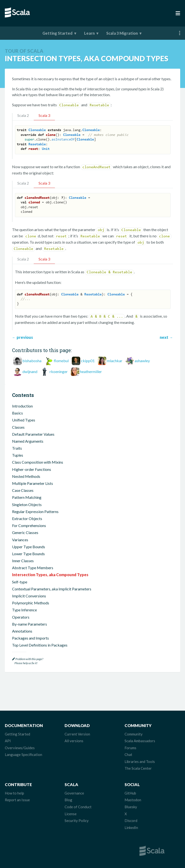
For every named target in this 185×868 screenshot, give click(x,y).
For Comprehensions (29, 525)
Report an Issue (17, 800)
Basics (17, 413)
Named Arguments (28, 441)
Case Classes (23, 490)
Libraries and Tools (140, 761)
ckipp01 (88, 361)
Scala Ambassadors (140, 741)
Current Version (77, 734)
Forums (130, 748)
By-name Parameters (30, 624)
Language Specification (23, 754)
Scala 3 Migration (122, 33)
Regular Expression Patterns (35, 511)
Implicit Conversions (29, 596)
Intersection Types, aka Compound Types (50, 575)
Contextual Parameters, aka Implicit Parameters (52, 589)
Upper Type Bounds (29, 547)
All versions (74, 741)
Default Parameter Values (33, 434)
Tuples (18, 455)
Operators (21, 617)
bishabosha (32, 361)
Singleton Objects (27, 504)
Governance (74, 793)
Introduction (22, 406)
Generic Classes (25, 532)
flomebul (61, 361)
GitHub (130, 793)
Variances (20, 540)
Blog (68, 800)
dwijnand (30, 371)
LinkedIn (131, 828)
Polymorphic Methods (31, 603)
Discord (131, 821)
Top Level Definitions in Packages (40, 645)
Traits (17, 448)
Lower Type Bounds (28, 554)
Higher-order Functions (32, 469)
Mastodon (133, 800)
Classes (18, 427)
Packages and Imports (30, 638)
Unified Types (24, 420)
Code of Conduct (78, 807)
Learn (89, 33)
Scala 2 (23, 115)
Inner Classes (23, 561)
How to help (14, 793)
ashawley (142, 361)
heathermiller (91, 371)
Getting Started (57, 33)
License (71, 814)
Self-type (20, 582)
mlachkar (115, 361)
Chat (128, 754)
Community (134, 734)
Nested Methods (26, 476)
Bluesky (131, 807)
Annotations (22, 631)
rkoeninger (59, 371)
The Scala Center (138, 768)
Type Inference (24, 610)
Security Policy (77, 821)
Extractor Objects (27, 518)
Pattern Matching (27, 497)
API (8, 741)
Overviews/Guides (20, 748)
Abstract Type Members (33, 568)
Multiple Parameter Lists (33, 483)
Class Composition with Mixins (38, 462)
